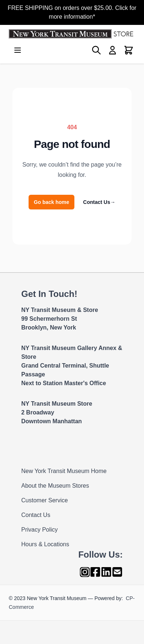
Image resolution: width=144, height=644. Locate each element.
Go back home (51, 202)
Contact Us (99, 202)
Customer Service (45, 500)
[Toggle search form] (96, 50)
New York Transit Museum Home (64, 471)
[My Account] (112, 50)
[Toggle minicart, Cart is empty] (129, 50)
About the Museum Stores (55, 486)
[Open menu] (18, 50)
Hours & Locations (45, 544)
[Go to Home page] (72, 34)
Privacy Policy (40, 530)
